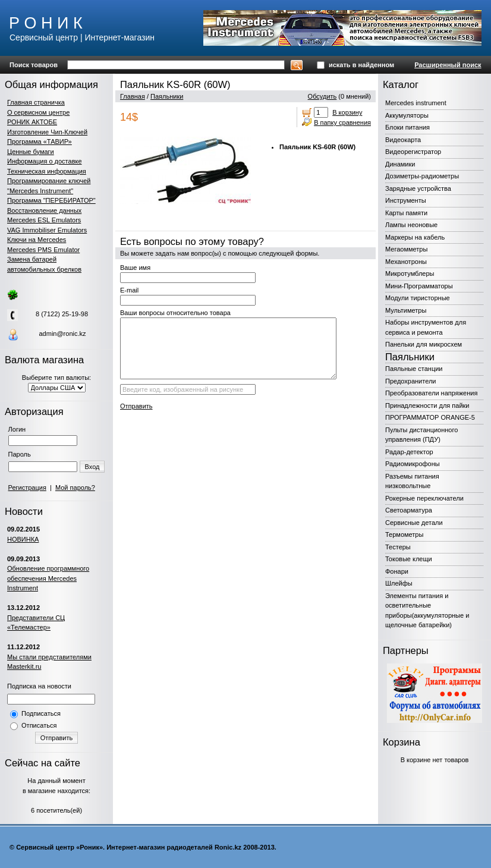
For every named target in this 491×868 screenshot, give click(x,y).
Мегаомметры (406, 249)
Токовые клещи (409, 559)
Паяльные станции (414, 369)
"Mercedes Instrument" (40, 191)
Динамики (400, 164)
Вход (92, 467)
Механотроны (406, 262)
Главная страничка (36, 102)
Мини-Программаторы (419, 286)
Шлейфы (399, 583)
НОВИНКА (23, 539)
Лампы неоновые (411, 225)
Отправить (57, 738)
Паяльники (167, 96)
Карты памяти (406, 213)
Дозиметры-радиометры (422, 176)
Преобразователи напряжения (431, 393)
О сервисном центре (38, 112)
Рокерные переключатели (424, 498)
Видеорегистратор (413, 152)
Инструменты (406, 200)
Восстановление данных (44, 210)
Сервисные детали (414, 523)
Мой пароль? (75, 488)
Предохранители (411, 381)
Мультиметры (406, 310)
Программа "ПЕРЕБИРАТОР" (51, 200)
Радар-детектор (409, 452)
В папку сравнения (342, 122)
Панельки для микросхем (424, 344)
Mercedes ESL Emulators (44, 220)
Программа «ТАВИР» (40, 141)
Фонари (397, 571)
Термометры (404, 534)
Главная (133, 96)
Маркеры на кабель (415, 237)
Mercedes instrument (416, 103)
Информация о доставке (45, 161)
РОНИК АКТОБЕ (32, 122)
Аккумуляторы (407, 115)
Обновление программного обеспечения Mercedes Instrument (48, 578)
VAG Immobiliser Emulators (47, 230)
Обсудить (322, 96)
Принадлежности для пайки (427, 405)
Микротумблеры (410, 273)
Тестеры (398, 547)
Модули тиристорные (418, 298)
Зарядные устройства (418, 188)
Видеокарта (403, 140)
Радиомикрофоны (413, 464)
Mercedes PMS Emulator (43, 250)
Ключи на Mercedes (37, 240)
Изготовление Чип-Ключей (47, 132)
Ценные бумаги (31, 152)
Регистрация (27, 488)
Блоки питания (407, 127)
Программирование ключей (49, 181)
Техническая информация (47, 171)
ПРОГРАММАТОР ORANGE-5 (430, 417)
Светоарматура (409, 510)
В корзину (347, 112)
